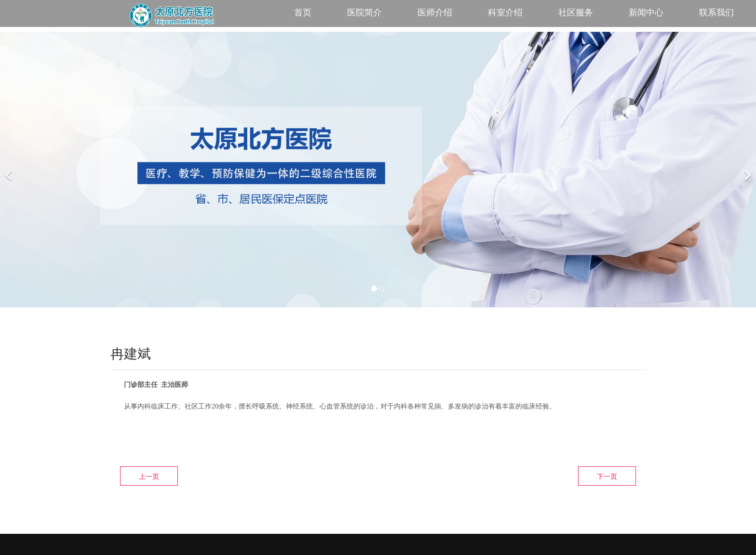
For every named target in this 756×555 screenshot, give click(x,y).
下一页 (607, 476)
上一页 (149, 476)
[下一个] (746, 170)
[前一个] (10, 170)
